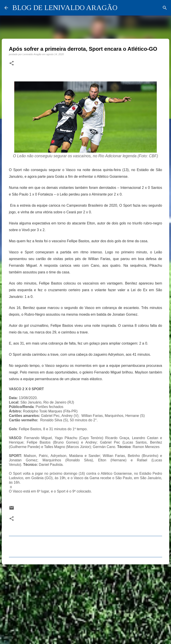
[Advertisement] (85, 602)
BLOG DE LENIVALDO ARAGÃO (65, 8)
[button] (12, 63)
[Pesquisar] (165, 8)
